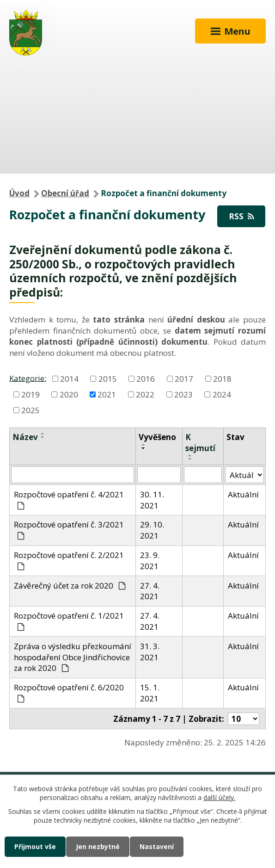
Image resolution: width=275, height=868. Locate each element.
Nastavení (157, 846)
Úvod (19, 193)
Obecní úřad (65, 193)
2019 (31, 394)
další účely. (219, 798)
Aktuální (243, 494)
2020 (69, 394)
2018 (222, 379)
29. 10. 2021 (152, 530)
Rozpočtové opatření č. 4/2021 (69, 499)
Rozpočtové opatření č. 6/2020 (69, 692)
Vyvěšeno (157, 437)
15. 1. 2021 (150, 693)
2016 (146, 379)
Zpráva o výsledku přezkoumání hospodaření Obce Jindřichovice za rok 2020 (73, 657)
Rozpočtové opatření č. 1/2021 (69, 620)
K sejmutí (200, 443)
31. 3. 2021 (150, 652)
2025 (31, 410)
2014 (69, 379)
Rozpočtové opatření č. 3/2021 (69, 529)
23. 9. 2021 (150, 561)
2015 (108, 379)
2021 (107, 394)
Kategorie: (28, 378)
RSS (241, 216)
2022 (145, 394)
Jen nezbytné (98, 846)
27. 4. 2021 (150, 591)
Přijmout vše (35, 846)
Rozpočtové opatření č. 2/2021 (69, 560)
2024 (222, 394)
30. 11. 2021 (152, 500)
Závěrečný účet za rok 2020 (70, 586)
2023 (183, 394)
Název (25, 437)
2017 (184, 379)
